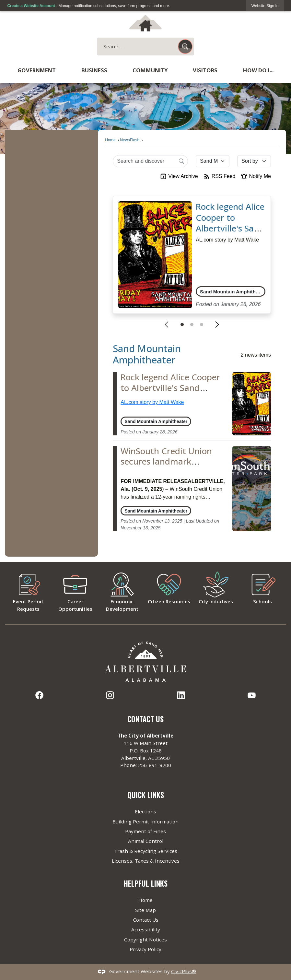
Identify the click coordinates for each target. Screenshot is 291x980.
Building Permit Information (145, 821)
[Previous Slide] (167, 325)
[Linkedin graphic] (181, 695)
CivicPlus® (184, 971)
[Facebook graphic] (39, 695)
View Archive (179, 176)
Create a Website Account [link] (31, 6)
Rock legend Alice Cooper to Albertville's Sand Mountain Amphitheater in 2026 (230, 234)
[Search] (181, 161)
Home (110, 140)
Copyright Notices (145, 939)
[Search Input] (150, 161)
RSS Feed (219, 176)
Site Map (145, 910)
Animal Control (146, 841)
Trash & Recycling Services (146, 851)
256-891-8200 (155, 765)
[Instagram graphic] (110, 695)
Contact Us (146, 920)
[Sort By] (254, 161)
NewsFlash (130, 140)
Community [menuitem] (150, 70)
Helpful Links (146, 883)
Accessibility (146, 929)
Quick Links (146, 795)
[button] (185, 47)
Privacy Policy (145, 949)
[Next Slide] (217, 325)
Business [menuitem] (94, 70)
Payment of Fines (145, 831)
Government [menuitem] (37, 70)
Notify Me (256, 176)
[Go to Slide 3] (202, 325)
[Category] (213, 161)
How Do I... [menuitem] (258, 70)
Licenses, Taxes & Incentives (146, 861)
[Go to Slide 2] (192, 325)
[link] (265, 6)
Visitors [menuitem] (205, 70)
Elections (145, 811)
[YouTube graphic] (252, 695)
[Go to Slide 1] (182, 325)
